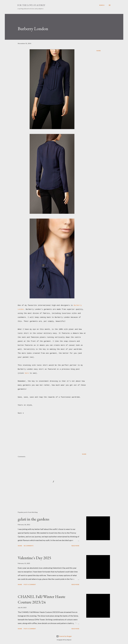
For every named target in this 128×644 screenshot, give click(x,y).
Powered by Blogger (64, 636)
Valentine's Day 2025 (34, 558)
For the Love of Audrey (31, 5)
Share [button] (99, 51)
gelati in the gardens (34, 519)
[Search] (102, 5)
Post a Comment (30, 584)
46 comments (29, 546)
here (27, 373)
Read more (75, 546)
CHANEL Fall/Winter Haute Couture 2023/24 (42, 599)
